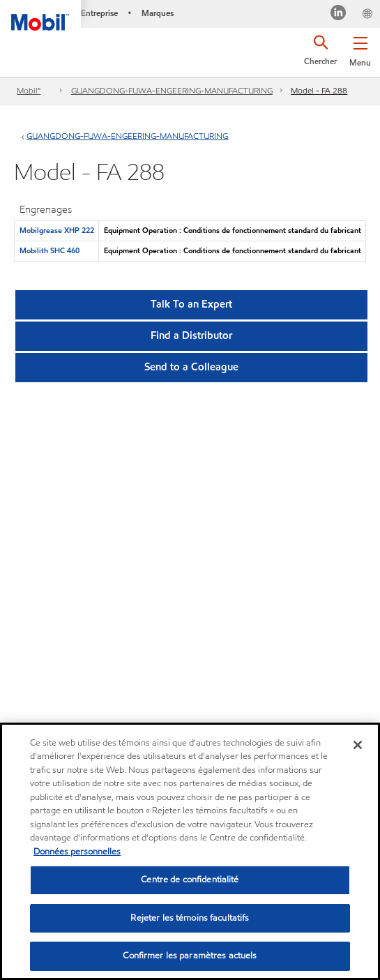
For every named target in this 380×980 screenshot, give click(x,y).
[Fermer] (358, 745)
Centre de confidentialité (190, 880)
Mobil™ (29, 90)
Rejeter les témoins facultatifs (190, 918)
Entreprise (99, 13)
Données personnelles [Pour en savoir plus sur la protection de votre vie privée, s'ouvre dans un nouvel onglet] (77, 852)
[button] (360, 49)
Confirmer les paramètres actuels (190, 956)
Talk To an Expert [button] (191, 304)
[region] (190, 851)
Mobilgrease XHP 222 (57, 230)
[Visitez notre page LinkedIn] (339, 14)
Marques (158, 13)
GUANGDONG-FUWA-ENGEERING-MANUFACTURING (172, 90)
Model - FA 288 (319, 90)
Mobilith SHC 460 (50, 250)
